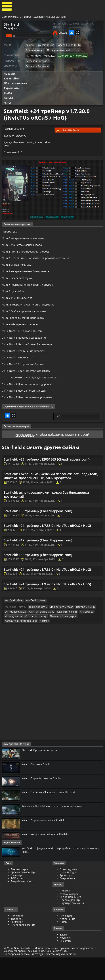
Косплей (65, 960)
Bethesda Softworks (36, 59)
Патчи (64, 944)
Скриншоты (12, 86)
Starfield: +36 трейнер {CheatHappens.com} (38, 579)
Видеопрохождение (23, 947)
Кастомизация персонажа (19, 644)
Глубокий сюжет (61, 635)
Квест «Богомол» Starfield (39, 786)
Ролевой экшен (87, 44)
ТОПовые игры (37, 630)
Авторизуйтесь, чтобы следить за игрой (73, 25)
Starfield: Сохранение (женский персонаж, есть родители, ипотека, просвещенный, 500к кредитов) (51, 500)
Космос (41, 644)
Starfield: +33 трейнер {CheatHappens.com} (38, 535)
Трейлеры (17, 941)
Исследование (13, 639)
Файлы (8, 95)
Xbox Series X (64, 54)
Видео (8, 90)
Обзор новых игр (70, 919)
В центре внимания (72, 926)
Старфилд (10, 28)
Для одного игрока (59, 630)
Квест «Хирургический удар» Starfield (47, 857)
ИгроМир (66, 963)
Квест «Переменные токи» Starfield (46, 843)
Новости (9, 71)
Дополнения (68, 941)
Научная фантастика (38, 635)
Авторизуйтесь (25, 458)
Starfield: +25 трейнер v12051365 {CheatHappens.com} (47, 483)
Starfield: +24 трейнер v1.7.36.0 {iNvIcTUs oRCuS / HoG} (48, 593)
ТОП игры (17, 901)
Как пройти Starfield (15, 767)
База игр (16, 898)
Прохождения (68, 891)
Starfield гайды (13, 624)
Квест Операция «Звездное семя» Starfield (51, 814)
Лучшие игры (19, 891)
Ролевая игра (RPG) (65, 44)
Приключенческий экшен (40, 49)
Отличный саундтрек (57, 639)
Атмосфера (80, 635)
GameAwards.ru (12, 17)
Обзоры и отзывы (15, 81)
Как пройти (11, 76)
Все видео (17, 938)
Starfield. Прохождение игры (41, 773)
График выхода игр (23, 895)
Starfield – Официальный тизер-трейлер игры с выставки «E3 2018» (61, 872)
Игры (27, 17)
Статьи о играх (69, 916)
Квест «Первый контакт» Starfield (45, 800)
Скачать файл (68, 128)
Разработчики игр (22, 904)
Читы (7, 100)
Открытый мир (81, 630)
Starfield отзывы (33, 624)
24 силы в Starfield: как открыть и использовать (55, 829)
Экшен (29, 44)
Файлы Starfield (56, 17)
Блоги (63, 957)
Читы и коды (68, 895)
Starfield (39, 17)
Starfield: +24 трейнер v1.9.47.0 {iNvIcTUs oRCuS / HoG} (48, 608)
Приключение (44, 44)
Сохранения (67, 901)
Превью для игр (70, 922)
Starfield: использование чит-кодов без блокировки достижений (46, 518)
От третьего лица (33, 639)
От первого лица (14, 635)
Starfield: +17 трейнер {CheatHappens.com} (38, 564)
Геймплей (17, 944)
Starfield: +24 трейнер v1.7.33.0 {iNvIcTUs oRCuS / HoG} (48, 549)
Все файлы (66, 938)
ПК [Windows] (33, 54)
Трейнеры (66, 898)
